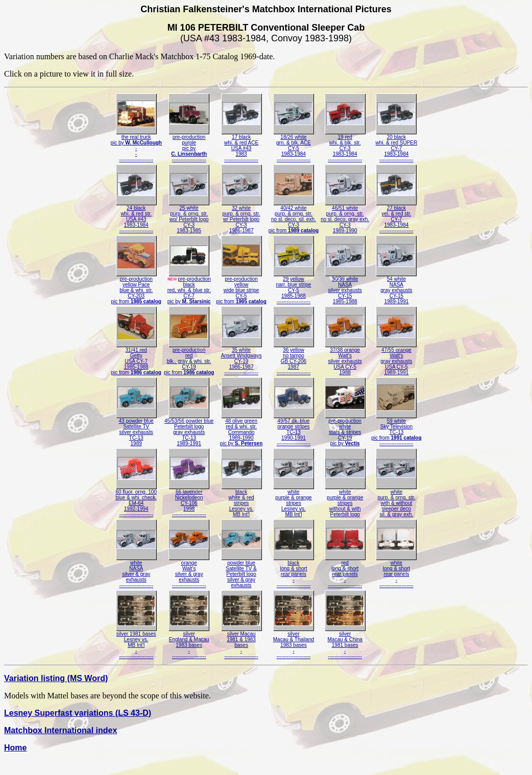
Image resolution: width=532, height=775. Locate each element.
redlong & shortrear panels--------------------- (345, 572)
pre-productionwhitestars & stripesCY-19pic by (345, 430)
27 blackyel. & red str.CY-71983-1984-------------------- (396, 217)
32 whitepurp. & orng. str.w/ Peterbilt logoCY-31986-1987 (241, 217)
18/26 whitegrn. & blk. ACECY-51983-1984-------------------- (294, 146)
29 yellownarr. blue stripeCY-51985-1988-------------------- (294, 288)
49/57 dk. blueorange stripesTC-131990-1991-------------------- (294, 430)
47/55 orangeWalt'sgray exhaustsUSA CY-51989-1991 (396, 359)
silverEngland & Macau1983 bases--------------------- (189, 643)
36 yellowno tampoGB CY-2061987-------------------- (294, 359)
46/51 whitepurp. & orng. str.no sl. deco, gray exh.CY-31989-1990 (345, 217)
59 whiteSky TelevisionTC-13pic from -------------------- (396, 430)
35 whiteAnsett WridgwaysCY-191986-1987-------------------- (241, 359)
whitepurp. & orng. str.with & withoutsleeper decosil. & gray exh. (396, 501)
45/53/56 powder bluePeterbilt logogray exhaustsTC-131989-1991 (189, 430)
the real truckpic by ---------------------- (136, 146)
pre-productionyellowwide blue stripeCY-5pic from (241, 288)
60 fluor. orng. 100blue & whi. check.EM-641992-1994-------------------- (136, 501)
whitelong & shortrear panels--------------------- (396, 572)
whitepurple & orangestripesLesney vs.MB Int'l (294, 501)
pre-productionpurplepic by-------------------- (189, 146)
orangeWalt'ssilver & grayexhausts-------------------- (189, 572)
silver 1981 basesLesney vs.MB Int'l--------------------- (136, 643)
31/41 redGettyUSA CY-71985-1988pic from (136, 359)
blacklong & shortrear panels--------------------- (294, 572)
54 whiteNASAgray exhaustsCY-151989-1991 (396, 288)
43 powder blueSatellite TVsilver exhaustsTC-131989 (136, 430)
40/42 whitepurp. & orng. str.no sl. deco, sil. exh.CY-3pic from (294, 217)
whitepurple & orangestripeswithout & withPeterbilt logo (345, 501)
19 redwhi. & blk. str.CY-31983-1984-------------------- (345, 146)
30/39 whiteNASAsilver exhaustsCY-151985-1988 (345, 288)
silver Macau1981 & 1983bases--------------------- (241, 643)
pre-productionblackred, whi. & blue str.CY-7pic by (189, 288)
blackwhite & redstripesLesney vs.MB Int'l (241, 501)
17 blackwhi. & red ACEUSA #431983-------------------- (241, 146)
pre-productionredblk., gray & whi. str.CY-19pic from (189, 359)
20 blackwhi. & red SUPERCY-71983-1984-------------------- (397, 146)
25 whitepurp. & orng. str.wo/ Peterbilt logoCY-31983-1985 (189, 217)
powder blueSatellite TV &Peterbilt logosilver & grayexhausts (241, 572)
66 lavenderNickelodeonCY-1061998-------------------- (189, 501)
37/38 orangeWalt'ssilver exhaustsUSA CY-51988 (345, 359)
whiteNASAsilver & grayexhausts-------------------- (136, 572)
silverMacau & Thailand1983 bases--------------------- (294, 643)
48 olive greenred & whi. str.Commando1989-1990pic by (241, 430)
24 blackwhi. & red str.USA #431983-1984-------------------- (136, 217)
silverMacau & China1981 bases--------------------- (345, 643)
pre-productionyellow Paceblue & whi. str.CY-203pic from (136, 288)
